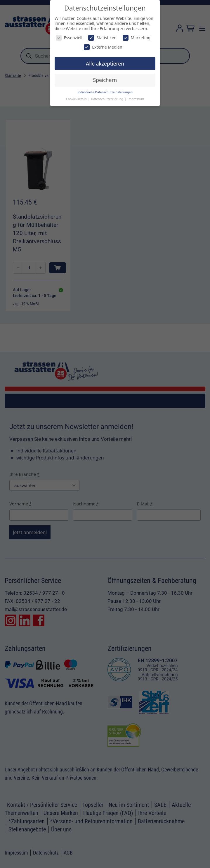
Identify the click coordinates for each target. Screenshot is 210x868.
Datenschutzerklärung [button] (108, 99)
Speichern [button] (105, 80)
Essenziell (69, 38)
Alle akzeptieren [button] (105, 64)
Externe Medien (103, 47)
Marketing (137, 38)
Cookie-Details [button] (77, 99)
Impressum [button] (136, 99)
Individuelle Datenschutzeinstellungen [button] (105, 92)
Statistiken (102, 38)
